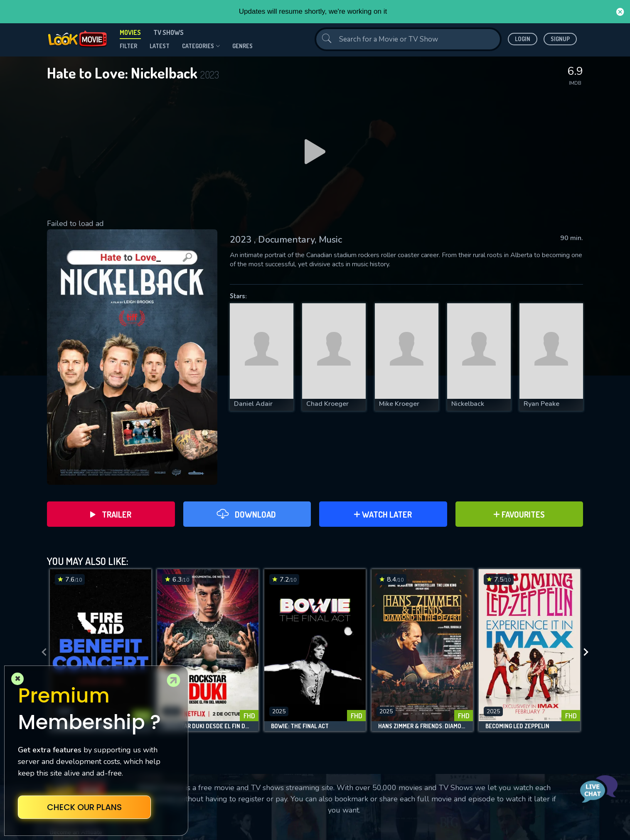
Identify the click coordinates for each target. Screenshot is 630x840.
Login (523, 39)
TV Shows (169, 32)
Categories (201, 46)
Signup (560, 39)
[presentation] (42, 652)
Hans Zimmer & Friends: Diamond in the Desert (422, 726)
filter (128, 46)
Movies (130, 32)
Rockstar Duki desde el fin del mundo (208, 726)
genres (242, 46)
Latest (160, 46)
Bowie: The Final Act (300, 726)
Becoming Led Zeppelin (517, 726)
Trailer (111, 514)
